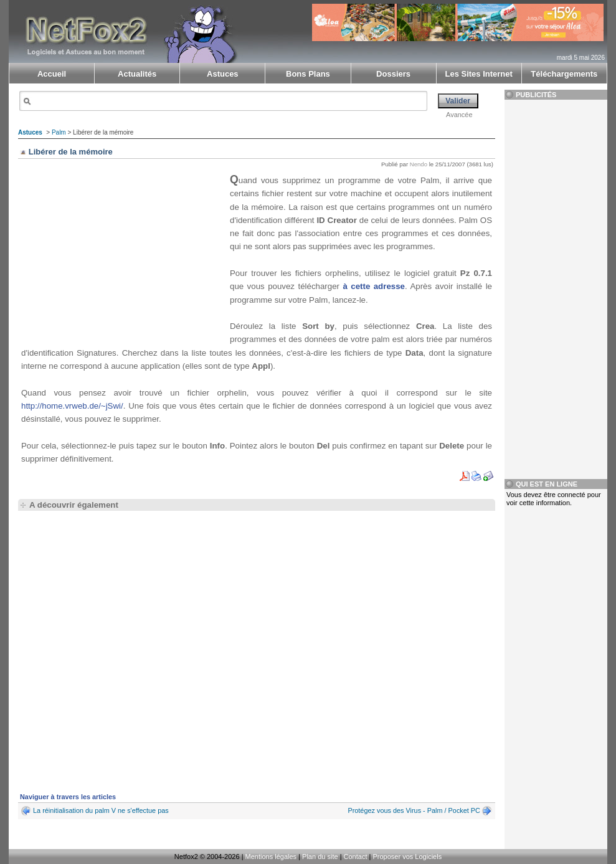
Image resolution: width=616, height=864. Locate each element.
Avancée (459, 115)
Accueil (52, 74)
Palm (59, 132)
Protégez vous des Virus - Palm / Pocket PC (414, 810)
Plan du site (320, 857)
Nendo (419, 164)
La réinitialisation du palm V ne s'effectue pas (101, 810)
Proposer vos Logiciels (407, 857)
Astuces (30, 132)
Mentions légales (271, 857)
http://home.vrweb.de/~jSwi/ (72, 406)
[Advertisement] (124, 254)
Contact (356, 857)
